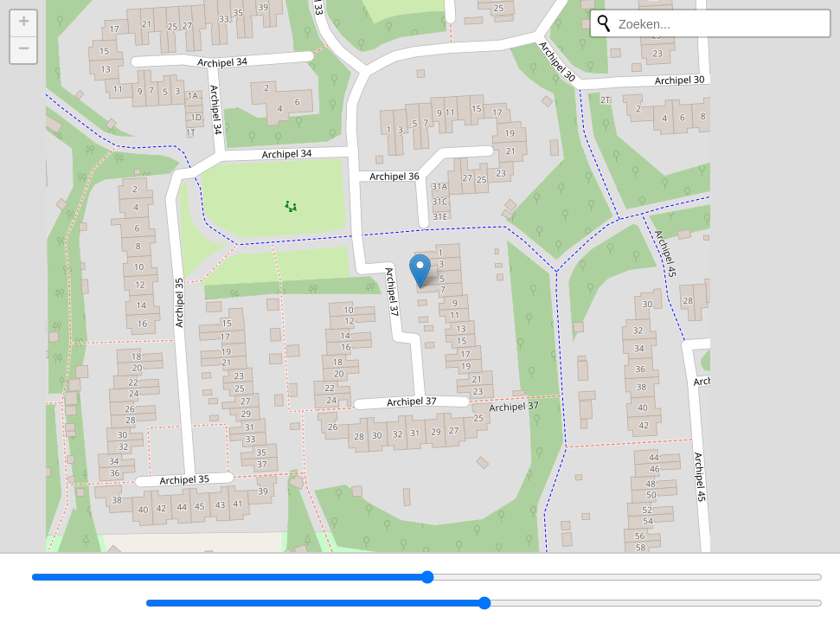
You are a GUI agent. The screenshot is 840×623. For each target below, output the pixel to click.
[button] (420, 271)
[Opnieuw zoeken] (604, 23)
